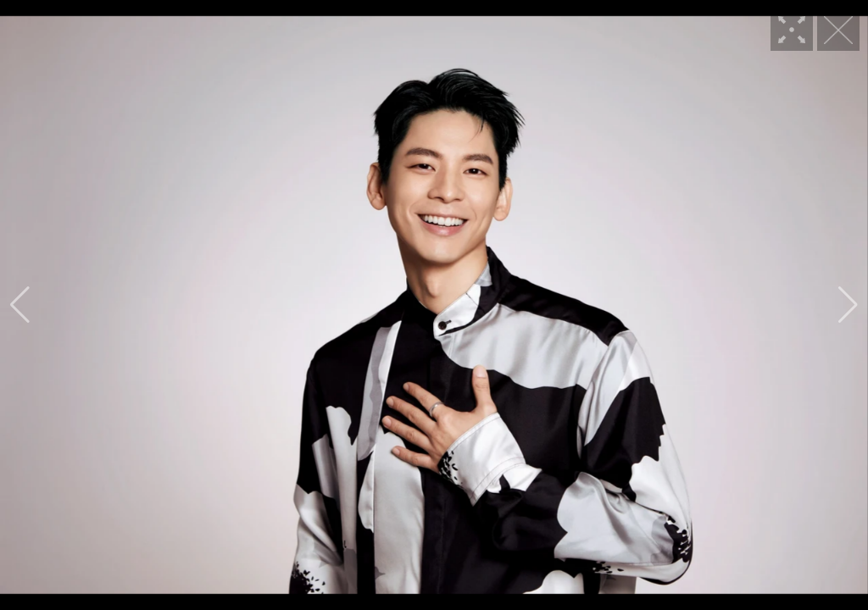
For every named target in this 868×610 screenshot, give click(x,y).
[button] (20, 305)
